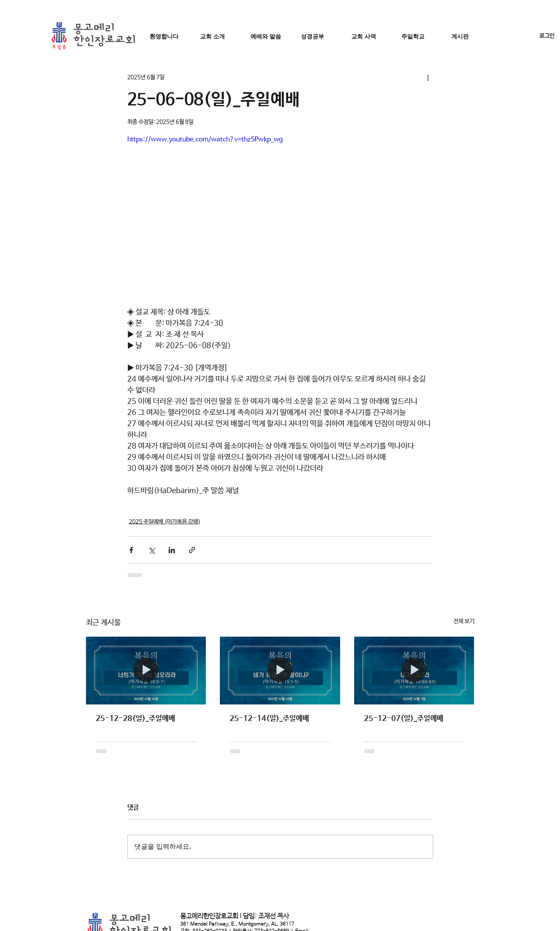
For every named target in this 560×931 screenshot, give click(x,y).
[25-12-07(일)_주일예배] (414, 670)
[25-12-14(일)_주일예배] (280, 671)
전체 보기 (464, 621)
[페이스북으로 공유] (131, 550)
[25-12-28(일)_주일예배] (146, 670)
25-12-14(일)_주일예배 (269, 719)
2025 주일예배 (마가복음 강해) (165, 522)
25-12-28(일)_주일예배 (136, 719)
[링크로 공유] (192, 550)
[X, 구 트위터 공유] (151, 550)
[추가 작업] (428, 77)
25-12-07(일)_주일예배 (404, 719)
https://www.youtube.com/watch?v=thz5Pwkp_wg (205, 140)
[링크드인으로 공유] (172, 550)
